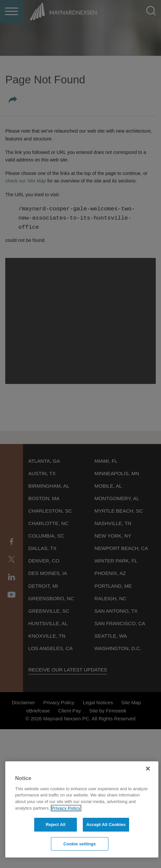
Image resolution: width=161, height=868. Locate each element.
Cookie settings (80, 844)
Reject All (56, 825)
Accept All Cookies (106, 825)
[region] (82, 809)
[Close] (148, 769)
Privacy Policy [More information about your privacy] (66, 808)
